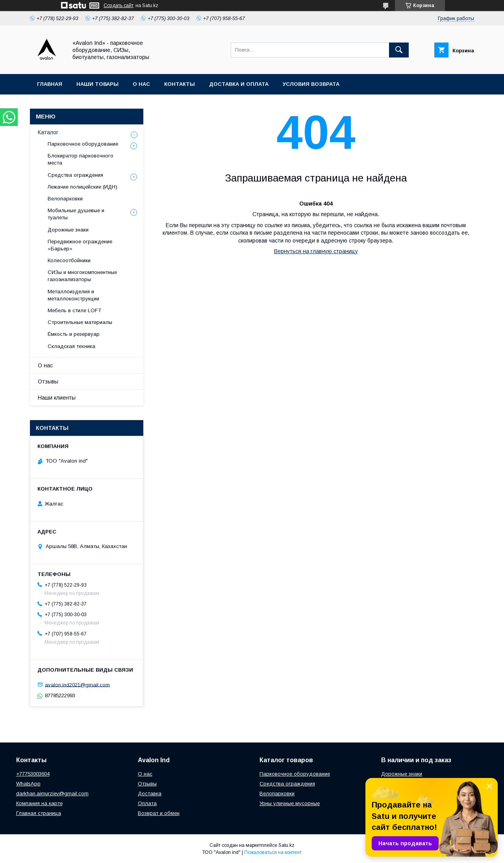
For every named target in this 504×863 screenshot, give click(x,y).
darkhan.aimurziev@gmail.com (52, 794)
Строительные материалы (80, 322)
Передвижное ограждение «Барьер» (80, 245)
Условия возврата (311, 84)
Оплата (147, 803)
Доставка (150, 794)
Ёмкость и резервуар (74, 334)
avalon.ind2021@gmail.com (77, 684)
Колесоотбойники (69, 260)
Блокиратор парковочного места (81, 159)
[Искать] (399, 50)
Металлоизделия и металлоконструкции (73, 295)
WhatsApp (28, 784)
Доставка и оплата (239, 84)
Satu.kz (286, 845)
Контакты (180, 84)
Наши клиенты (57, 398)
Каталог (48, 132)
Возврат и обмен (159, 813)
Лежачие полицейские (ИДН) (82, 187)
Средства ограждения (75, 175)
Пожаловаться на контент (273, 852)
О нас (141, 84)
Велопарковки (65, 199)
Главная (50, 84)
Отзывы (48, 381)
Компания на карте (39, 803)
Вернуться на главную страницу (316, 251)
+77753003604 (33, 774)
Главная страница (39, 813)
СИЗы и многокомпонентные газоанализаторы (82, 276)
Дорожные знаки (68, 230)
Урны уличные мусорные (290, 803)
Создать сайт (119, 6)
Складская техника (71, 346)
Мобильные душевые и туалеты (76, 214)
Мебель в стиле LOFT (74, 310)
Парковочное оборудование (83, 144)
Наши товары (97, 84)
